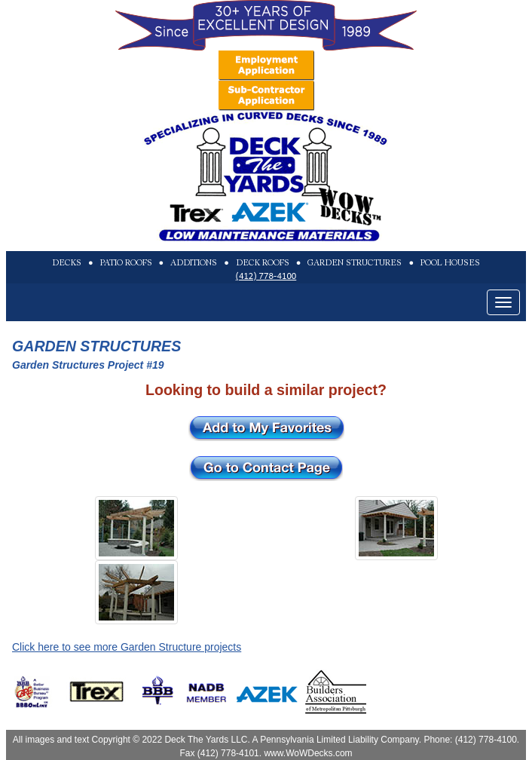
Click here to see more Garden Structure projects (127, 647)
